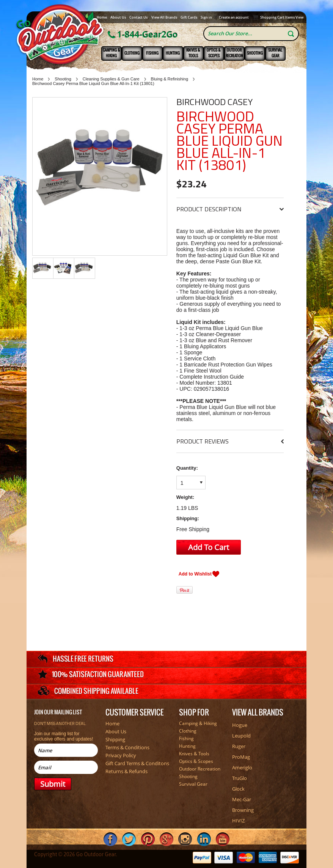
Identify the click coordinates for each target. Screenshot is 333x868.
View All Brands (164, 17)
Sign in (206, 17)
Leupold (241, 736)
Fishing (152, 53)
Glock (238, 789)
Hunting (173, 53)
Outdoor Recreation (234, 53)
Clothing (132, 53)
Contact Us (138, 17)
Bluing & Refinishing (170, 79)
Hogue (240, 725)
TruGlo (240, 778)
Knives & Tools (193, 53)
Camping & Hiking (112, 53)
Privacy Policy (121, 755)
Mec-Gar (242, 799)
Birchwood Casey (214, 102)
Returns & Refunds (126, 771)
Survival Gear (275, 53)
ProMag (241, 757)
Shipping (115, 739)
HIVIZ (238, 821)
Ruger (239, 746)
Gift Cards (189, 17)
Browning (243, 810)
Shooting (255, 53)
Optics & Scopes (214, 53)
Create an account (234, 17)
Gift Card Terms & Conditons (137, 763)
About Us (118, 17)
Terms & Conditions (127, 747)
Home (102, 17)
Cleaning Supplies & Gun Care (111, 79)
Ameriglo (242, 767)
